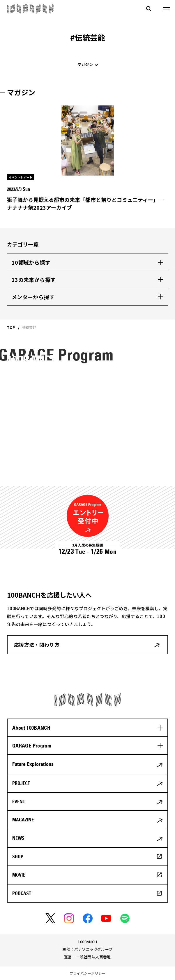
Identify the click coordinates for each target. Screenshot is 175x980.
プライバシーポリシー (88, 973)
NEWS (18, 838)
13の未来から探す (34, 280)
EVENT (19, 802)
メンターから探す (33, 297)
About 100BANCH (31, 728)
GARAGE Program (32, 746)
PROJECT (21, 783)
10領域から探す (31, 262)
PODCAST (22, 893)
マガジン (85, 64)
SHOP (18, 856)
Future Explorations (33, 764)
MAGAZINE (23, 820)
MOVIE (19, 875)
